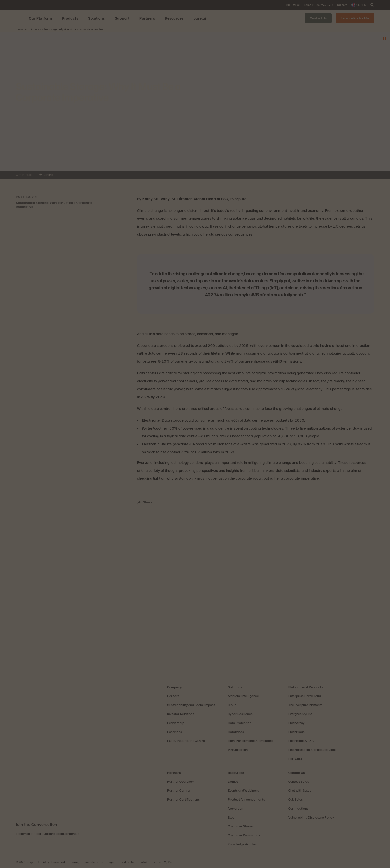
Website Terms (94, 862)
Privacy (75, 862)
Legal (111, 862)
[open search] (372, 5)
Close (66, 180)
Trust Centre (127, 862)
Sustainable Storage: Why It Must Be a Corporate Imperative (54, 204)
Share (61, 176)
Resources (22, 29)
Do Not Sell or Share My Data (157, 862)
